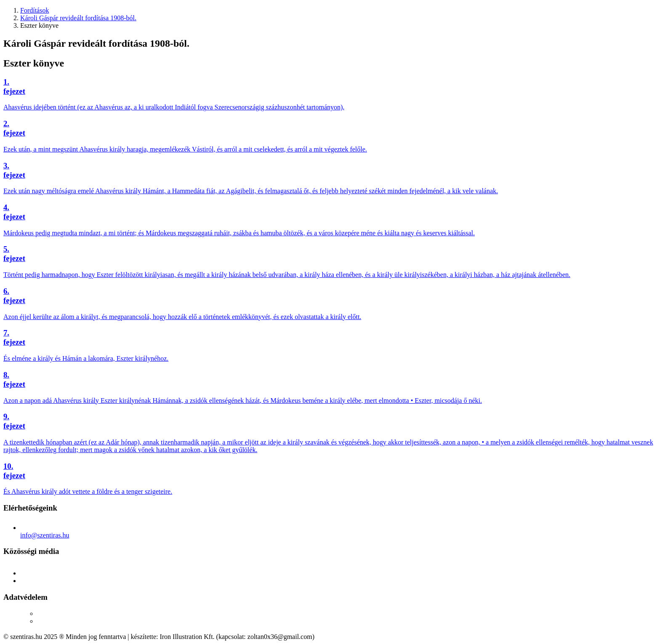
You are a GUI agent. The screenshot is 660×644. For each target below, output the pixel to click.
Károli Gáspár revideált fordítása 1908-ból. (78, 18)
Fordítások (35, 10)
